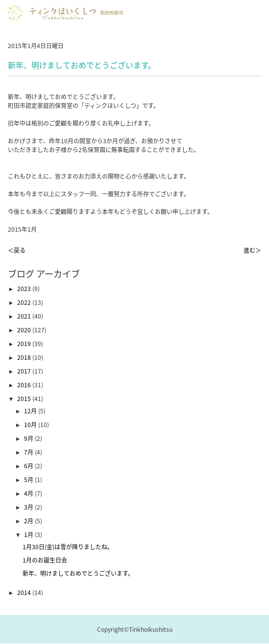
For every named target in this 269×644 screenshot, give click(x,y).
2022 (25, 302)
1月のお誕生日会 (45, 560)
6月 (29, 466)
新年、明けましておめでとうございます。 (78, 573)
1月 (29, 535)
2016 (25, 385)
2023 (25, 289)
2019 (25, 344)
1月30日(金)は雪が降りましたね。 (68, 547)
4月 (29, 493)
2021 (25, 316)
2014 (25, 592)
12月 (31, 411)
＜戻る (17, 250)
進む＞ (252, 250)
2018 (25, 357)
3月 (29, 507)
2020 (25, 330)
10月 (31, 425)
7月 (29, 452)
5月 (29, 480)
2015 (25, 399)
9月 (29, 438)
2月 (29, 521)
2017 (25, 371)
